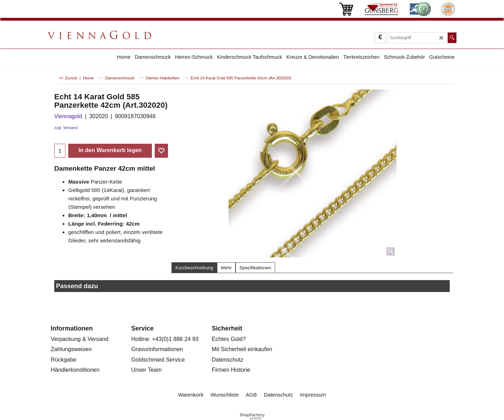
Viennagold (68, 116)
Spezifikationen (255, 268)
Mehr (226, 268)
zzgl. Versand (66, 128)
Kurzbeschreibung (194, 268)
